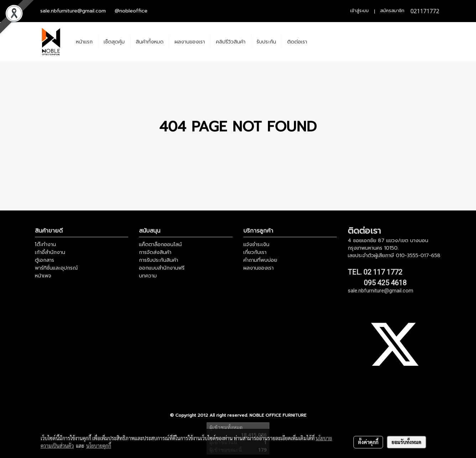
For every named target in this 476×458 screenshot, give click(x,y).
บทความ (148, 276)
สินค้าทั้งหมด (150, 42)
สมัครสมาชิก (392, 11)
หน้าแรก (84, 42)
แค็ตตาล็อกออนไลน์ (160, 244)
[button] (319, 42)
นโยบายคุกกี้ (99, 446)
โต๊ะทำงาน (45, 244)
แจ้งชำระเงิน (256, 244)
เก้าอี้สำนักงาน (50, 252)
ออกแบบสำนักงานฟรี (162, 268)
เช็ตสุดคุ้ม (114, 42)
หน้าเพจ (43, 276)
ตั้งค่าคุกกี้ (368, 442)
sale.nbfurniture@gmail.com (73, 11)
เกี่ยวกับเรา (255, 252)
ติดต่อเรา (297, 42)
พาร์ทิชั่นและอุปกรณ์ (56, 268)
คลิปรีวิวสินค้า (231, 42)
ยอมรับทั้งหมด (407, 442)
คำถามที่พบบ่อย (260, 260)
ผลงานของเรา (190, 42)
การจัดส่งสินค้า (155, 252)
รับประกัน (266, 42)
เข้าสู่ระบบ (359, 11)
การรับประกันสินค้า (159, 260)
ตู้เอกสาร (45, 260)
